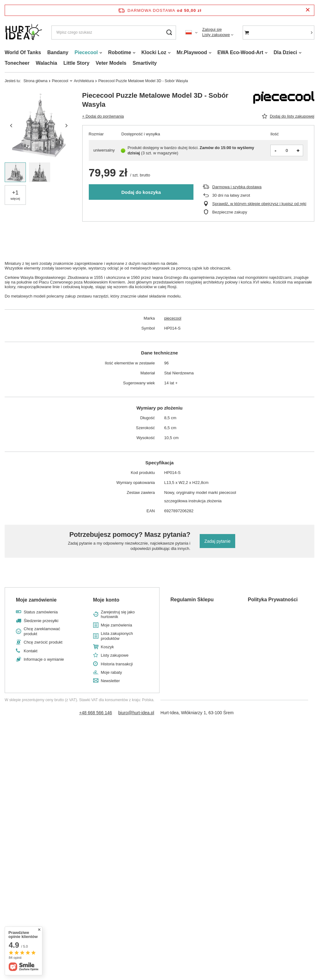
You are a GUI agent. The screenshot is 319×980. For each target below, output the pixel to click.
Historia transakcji (117, 664)
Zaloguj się (212, 29)
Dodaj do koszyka (141, 192)
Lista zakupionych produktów (117, 636)
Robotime (120, 52)
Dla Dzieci (285, 52)
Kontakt (31, 651)
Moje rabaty (112, 672)
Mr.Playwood (192, 52)
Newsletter (110, 681)
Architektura (84, 81)
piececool (173, 318)
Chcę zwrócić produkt (43, 642)
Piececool (86, 52)
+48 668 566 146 (96, 713)
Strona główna (35, 81)
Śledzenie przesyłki (41, 621)
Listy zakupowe (216, 35)
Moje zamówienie (36, 600)
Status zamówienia (41, 612)
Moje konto (106, 600)
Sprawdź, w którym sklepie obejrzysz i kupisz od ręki (259, 204)
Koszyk (107, 647)
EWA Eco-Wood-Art (240, 52)
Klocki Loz (154, 52)
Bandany (58, 52)
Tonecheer (17, 63)
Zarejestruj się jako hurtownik (118, 614)
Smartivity (145, 63)
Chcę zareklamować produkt (42, 631)
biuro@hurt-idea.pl (136, 713)
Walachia (47, 63)
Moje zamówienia (117, 625)
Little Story (77, 63)
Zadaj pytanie (217, 541)
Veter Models (111, 63)
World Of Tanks (23, 52)
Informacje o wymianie (44, 659)
